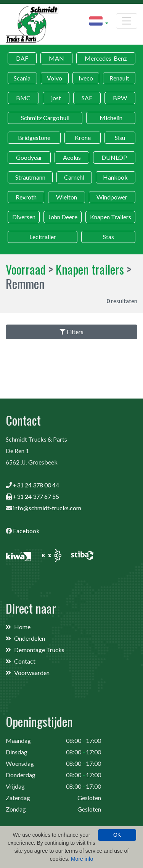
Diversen (24, 217)
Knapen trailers (90, 269)
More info (82, 859)
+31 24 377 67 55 (36, 496)
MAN (56, 58)
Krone (83, 137)
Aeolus (72, 157)
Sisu (120, 137)
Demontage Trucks (39, 650)
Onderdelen (30, 638)
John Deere (63, 217)
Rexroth (26, 197)
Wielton (67, 197)
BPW (120, 98)
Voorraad (26, 269)
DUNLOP (114, 157)
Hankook (115, 177)
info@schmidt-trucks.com (47, 508)
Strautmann (30, 177)
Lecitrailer (43, 237)
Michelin (111, 118)
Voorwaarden (32, 673)
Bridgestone (34, 137)
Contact (25, 661)
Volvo (55, 78)
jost (56, 98)
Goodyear (29, 157)
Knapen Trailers (111, 217)
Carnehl (74, 177)
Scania (22, 78)
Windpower (112, 197)
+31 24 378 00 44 (36, 485)
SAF (87, 98)
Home (22, 627)
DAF (22, 58)
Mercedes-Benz (106, 58)
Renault (119, 78)
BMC (23, 98)
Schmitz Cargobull (45, 118)
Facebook (26, 531)
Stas (108, 237)
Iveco (86, 78)
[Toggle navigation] (127, 21)
